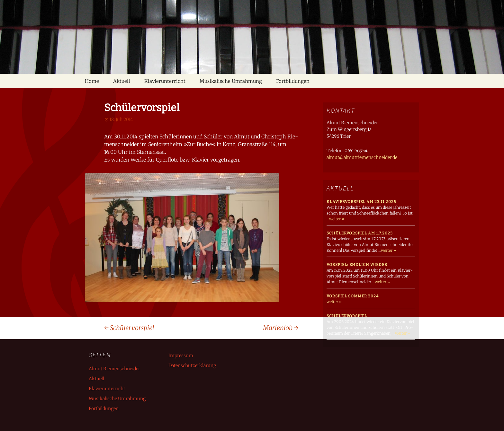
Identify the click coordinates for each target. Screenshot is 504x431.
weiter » (337, 219)
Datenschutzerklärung (192, 365)
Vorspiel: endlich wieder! (358, 265)
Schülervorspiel (129, 328)
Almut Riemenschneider (114, 369)
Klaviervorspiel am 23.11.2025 (361, 202)
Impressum (181, 356)
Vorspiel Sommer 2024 (353, 296)
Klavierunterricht (165, 81)
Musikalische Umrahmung (231, 81)
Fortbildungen (293, 81)
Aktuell (122, 81)
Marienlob (281, 328)
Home (92, 81)
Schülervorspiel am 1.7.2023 (360, 233)
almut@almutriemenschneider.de (362, 157)
